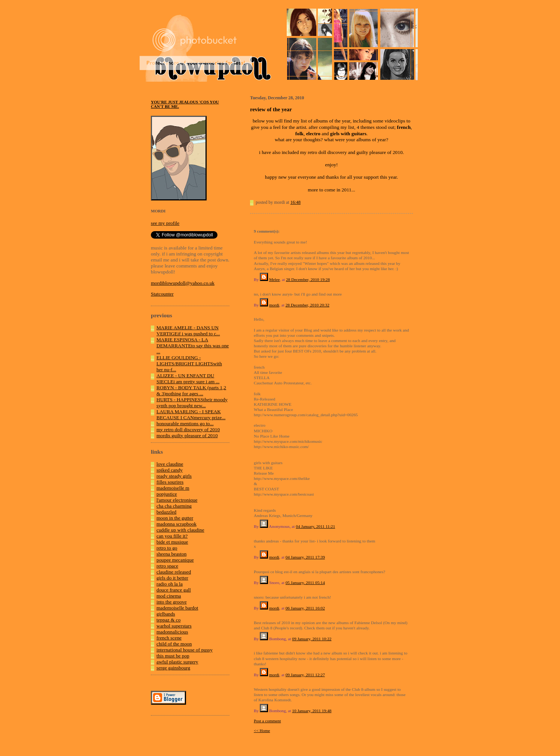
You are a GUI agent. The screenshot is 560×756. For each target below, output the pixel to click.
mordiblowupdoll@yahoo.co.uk (183, 283)
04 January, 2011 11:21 (315, 526)
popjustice (167, 494)
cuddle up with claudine (180, 530)
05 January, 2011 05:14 (305, 583)
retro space (167, 566)
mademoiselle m (173, 488)
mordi (274, 305)
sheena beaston (171, 554)
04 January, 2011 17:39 (305, 557)
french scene (169, 638)
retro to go (167, 548)
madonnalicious (172, 632)
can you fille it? (172, 536)
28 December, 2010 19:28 (308, 279)
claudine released (174, 572)
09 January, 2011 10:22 (312, 639)
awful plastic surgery (177, 662)
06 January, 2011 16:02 (305, 608)
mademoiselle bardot (177, 608)
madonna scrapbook (176, 524)
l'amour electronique (177, 500)
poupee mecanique (175, 560)
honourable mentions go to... (185, 424)
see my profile (165, 223)
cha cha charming (174, 506)
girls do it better (172, 578)
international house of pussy (185, 650)
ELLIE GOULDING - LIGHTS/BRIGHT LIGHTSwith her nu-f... (189, 364)
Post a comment (267, 721)
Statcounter (162, 294)
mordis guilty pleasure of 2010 (187, 436)
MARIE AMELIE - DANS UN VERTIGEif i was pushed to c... (188, 331)
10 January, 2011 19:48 (312, 711)
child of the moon (174, 644)
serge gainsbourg (173, 668)
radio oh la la (170, 584)
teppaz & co (168, 620)
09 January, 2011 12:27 (305, 675)
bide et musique (172, 542)
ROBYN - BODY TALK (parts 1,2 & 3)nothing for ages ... (191, 391)
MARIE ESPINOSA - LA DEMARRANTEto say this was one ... (193, 346)
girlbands (166, 614)
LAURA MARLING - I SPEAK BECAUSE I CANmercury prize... (191, 415)
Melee (274, 279)
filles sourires (170, 482)
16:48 (296, 202)
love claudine (170, 464)
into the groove (172, 602)
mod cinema (169, 596)
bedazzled (166, 512)
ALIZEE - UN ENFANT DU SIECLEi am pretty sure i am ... (188, 379)
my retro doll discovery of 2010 (188, 430)
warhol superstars (174, 626)
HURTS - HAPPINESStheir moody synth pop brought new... (192, 403)
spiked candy (170, 470)
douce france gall (174, 590)
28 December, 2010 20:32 (308, 305)
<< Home (262, 731)
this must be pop (173, 656)
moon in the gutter (175, 518)
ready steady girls (174, 476)
